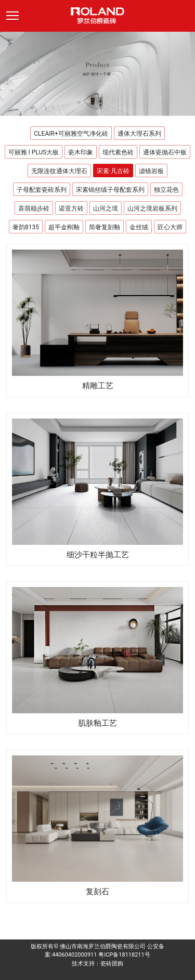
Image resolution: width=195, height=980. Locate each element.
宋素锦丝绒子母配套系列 (110, 190)
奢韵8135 (26, 227)
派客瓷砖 (58, 972)
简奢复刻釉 (105, 227)
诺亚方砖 (71, 208)
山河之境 (106, 208)
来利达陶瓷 (109, 972)
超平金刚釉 (64, 227)
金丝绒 (139, 227)
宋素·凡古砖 (113, 171)
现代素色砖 (118, 152)
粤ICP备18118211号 (124, 955)
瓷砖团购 (112, 964)
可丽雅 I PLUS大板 (34, 152)
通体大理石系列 (139, 134)
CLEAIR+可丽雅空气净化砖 (71, 134)
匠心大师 (170, 227)
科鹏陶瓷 (137, 972)
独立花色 (166, 190)
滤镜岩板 (151, 171)
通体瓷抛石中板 (165, 152)
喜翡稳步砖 (34, 208)
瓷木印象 (81, 152)
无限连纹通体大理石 (59, 171)
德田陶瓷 (83, 972)
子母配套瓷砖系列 (42, 190)
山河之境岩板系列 (152, 208)
